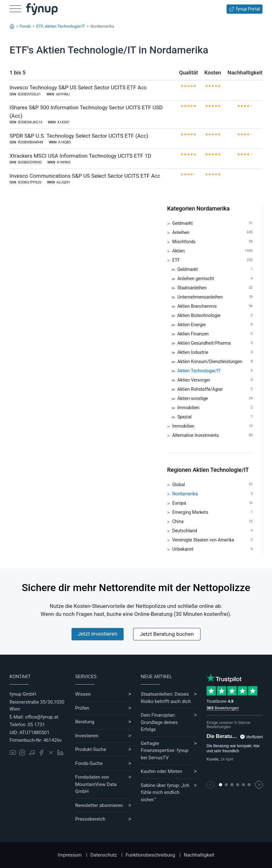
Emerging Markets (212, 512)
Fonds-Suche (89, 763)
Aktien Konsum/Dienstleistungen (215, 362)
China (212, 522)
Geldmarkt (212, 223)
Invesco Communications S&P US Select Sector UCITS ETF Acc (85, 176)
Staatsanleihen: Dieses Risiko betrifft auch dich (166, 698)
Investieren (87, 736)
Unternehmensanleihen (215, 297)
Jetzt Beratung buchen (167, 634)
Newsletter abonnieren (99, 805)
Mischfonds (212, 242)
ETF (212, 260)
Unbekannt (212, 549)
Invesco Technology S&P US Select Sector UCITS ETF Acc (78, 87)
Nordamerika (212, 494)
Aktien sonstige (215, 399)
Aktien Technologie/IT (215, 371)
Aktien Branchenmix (215, 306)
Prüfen (82, 708)
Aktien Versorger (215, 380)
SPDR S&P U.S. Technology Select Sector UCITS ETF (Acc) (79, 136)
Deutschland (212, 531)
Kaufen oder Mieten (161, 771)
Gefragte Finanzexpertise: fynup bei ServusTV (165, 751)
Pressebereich (90, 819)
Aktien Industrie (215, 352)
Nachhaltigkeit (199, 855)
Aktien (212, 251)
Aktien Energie (215, 325)
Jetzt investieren (98, 634)
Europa (212, 503)
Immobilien (215, 408)
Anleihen (212, 233)
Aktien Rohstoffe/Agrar (215, 389)
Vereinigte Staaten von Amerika (212, 540)
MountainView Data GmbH (96, 788)
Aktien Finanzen (215, 334)
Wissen (83, 694)
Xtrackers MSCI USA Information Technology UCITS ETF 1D (80, 156)
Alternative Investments (212, 435)
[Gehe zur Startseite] (42, 9)
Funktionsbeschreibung (150, 855)
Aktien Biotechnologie (215, 316)
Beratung (85, 722)
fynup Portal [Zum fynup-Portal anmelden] (245, 9)
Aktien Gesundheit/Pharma (215, 343)
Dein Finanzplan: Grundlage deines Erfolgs (159, 722)
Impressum (70, 855)
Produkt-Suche (91, 749)
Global (212, 485)
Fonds (25, 26)
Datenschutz (104, 855)
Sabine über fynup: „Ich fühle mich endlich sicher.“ (165, 792)
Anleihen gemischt (215, 279)
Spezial (215, 417)
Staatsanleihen (215, 288)
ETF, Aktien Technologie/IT (61, 26)
